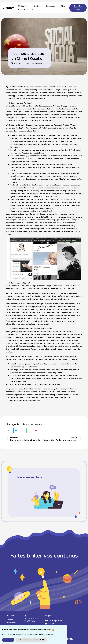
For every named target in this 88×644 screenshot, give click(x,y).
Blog (63, 6)
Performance (37, 63)
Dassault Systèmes (54, 620)
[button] (10, 430)
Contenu (27, 63)
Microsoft (50, 624)
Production (51, 6)
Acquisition (18, 63)
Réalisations (23, 6)
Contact (22, 10)
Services (37, 6)
